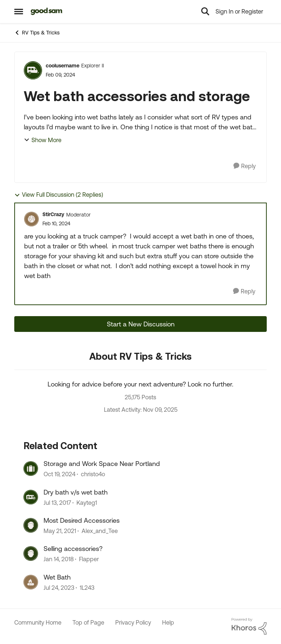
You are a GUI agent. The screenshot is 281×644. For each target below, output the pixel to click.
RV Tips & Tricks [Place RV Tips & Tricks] (37, 33)
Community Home (38, 622)
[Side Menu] (19, 11)
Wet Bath (57, 577)
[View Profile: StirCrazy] (31, 219)
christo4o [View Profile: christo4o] (93, 474)
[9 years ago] (59, 559)
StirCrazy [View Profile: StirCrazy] (53, 214)
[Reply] (245, 166)
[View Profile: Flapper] (31, 554)
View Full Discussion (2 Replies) (59, 195)
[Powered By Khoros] (249, 626)
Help (168, 622)
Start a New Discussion (141, 324)
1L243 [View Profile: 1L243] (87, 588)
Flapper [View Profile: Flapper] (89, 559)
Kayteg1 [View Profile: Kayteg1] (87, 503)
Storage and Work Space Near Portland (102, 464)
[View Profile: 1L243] (31, 582)
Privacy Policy (133, 622)
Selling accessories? (73, 549)
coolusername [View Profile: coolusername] (63, 66)
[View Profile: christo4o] (31, 469)
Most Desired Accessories (82, 520)
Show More (43, 140)
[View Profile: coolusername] (33, 70)
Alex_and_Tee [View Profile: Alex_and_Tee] (100, 531)
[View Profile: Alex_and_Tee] (31, 525)
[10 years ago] (57, 503)
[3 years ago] (59, 588)
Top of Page (88, 622)
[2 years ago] (59, 474)
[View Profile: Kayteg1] (31, 497)
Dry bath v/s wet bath (76, 492)
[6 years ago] (60, 531)
